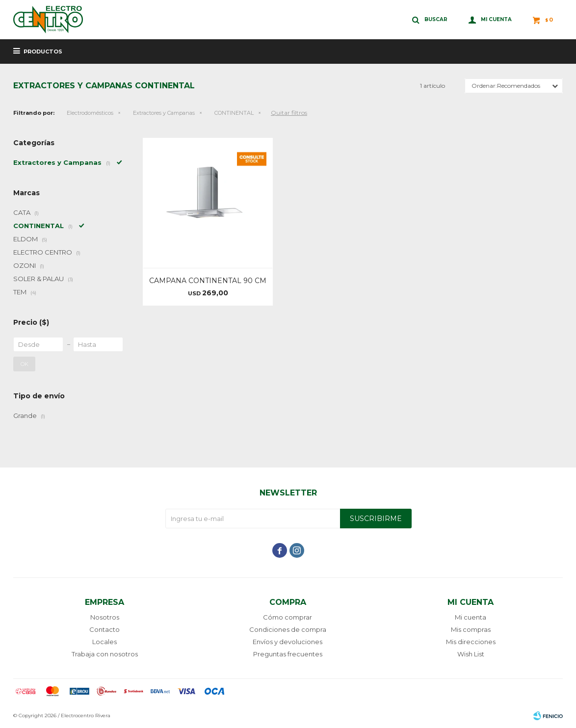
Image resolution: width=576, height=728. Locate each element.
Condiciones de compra (288, 629)
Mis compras (471, 629)
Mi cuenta (471, 617)
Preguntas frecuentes (288, 654)
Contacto (105, 629)
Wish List (471, 654)
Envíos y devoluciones (288, 642)
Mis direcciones (471, 642)
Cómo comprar (288, 617)
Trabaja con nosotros (105, 654)
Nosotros (105, 617)
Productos (43, 52)
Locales (105, 642)
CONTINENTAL (234, 113)
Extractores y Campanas (164, 113)
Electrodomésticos (90, 113)
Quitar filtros (289, 113)
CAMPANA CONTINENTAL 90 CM (208, 281)
